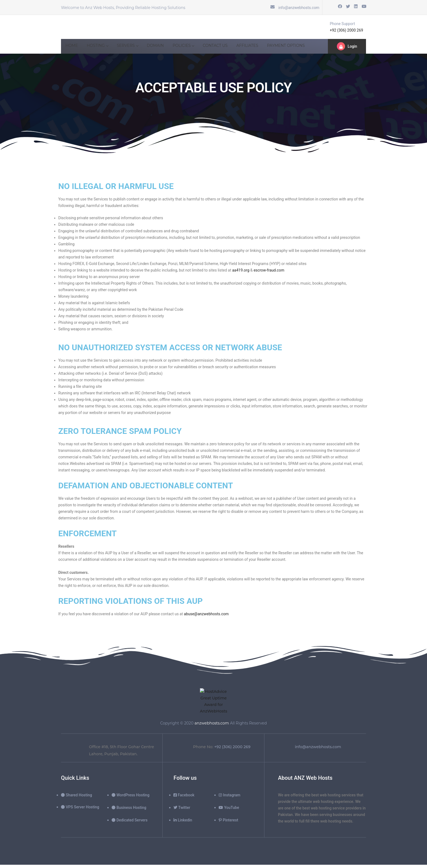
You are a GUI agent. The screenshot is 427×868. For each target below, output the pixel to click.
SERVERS (133, 47)
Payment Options (302, 47)
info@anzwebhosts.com (299, 8)
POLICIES (193, 47)
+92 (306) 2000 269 (346, 31)
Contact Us (226, 47)
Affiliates (261, 47)
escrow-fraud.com (269, 270)
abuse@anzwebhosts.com (206, 620)
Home (73, 47)
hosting (101, 47)
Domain (163, 47)
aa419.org (241, 270)
